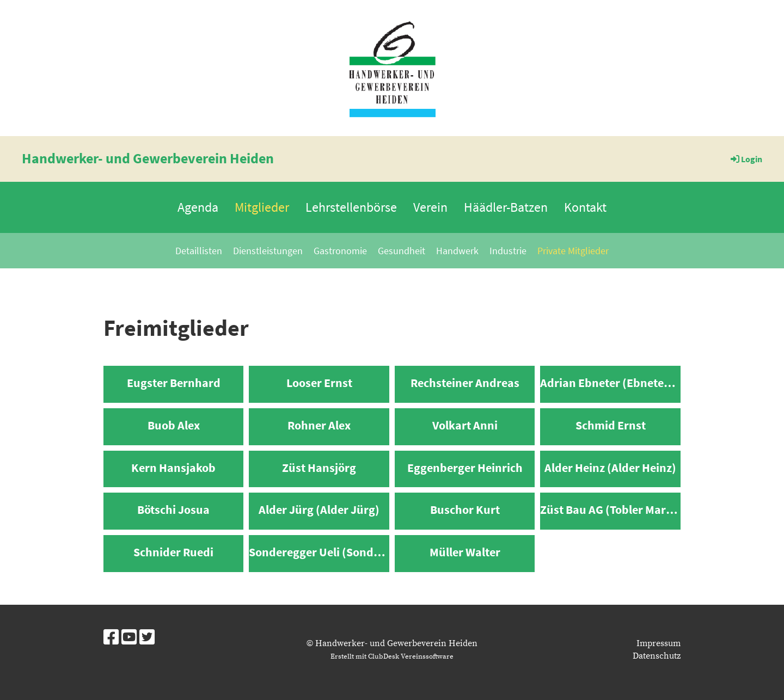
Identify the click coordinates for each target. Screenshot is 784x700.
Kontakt (585, 207)
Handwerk (457, 251)
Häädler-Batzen (506, 207)
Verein (430, 207)
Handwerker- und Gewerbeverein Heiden (148, 158)
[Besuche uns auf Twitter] (147, 638)
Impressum (659, 643)
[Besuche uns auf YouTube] (129, 638)
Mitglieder (262, 207)
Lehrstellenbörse (351, 207)
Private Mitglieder (573, 251)
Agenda (198, 207)
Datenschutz (657, 656)
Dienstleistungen (268, 251)
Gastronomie (340, 251)
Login (746, 159)
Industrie (508, 251)
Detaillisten (199, 251)
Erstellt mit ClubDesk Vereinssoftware (392, 656)
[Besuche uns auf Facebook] (111, 638)
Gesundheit (402, 251)
